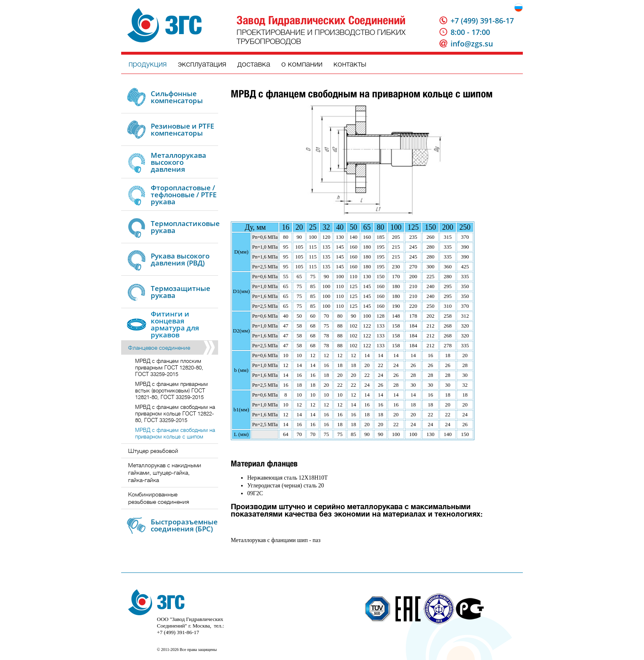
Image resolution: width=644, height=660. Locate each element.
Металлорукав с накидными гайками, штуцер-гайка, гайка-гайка (165, 473)
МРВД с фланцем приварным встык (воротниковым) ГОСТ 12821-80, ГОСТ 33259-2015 (171, 391)
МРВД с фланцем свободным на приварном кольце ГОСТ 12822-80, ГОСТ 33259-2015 (175, 414)
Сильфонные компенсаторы (177, 97)
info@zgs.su (472, 44)
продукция (148, 64)
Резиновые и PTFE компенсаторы (182, 129)
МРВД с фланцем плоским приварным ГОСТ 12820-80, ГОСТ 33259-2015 (169, 368)
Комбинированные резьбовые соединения (159, 498)
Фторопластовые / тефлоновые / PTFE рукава (184, 195)
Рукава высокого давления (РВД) (180, 259)
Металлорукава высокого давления (178, 162)
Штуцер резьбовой (153, 451)
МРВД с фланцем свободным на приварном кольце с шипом (175, 433)
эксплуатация (202, 64)
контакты (350, 64)
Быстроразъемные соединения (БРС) (184, 525)
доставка (254, 64)
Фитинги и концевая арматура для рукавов (175, 324)
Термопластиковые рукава (185, 227)
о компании (302, 64)
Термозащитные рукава (181, 292)
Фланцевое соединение (159, 348)
